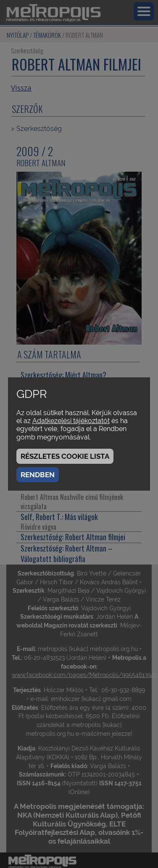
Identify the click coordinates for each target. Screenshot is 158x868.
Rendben (38, 475)
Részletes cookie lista (65, 456)
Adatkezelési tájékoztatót (71, 421)
